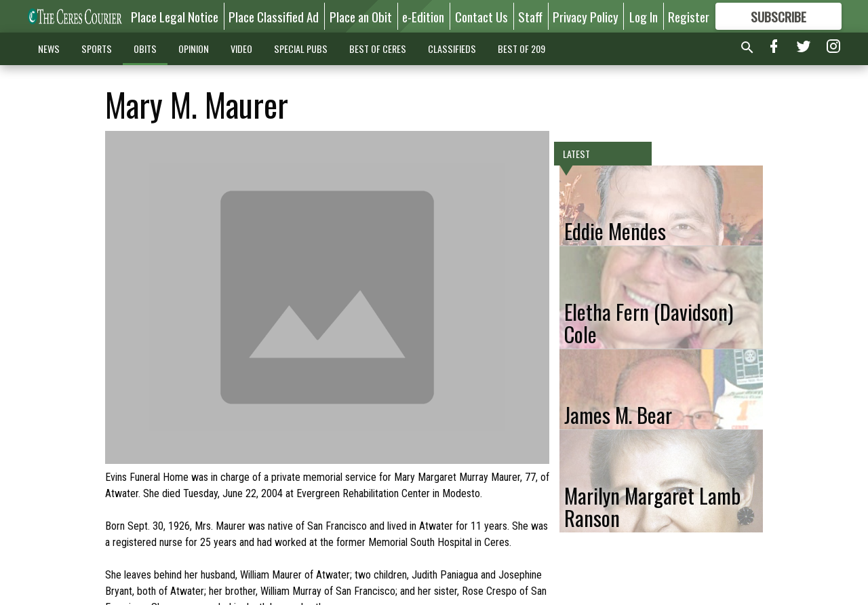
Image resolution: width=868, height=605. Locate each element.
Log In (644, 16)
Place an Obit (361, 16)
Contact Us (481, 16)
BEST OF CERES (378, 48)
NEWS (49, 48)
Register (689, 16)
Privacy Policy (586, 16)
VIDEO (241, 48)
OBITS (145, 48)
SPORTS (97, 48)
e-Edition (423, 16)
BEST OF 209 (521, 48)
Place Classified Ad (274, 16)
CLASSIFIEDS (452, 48)
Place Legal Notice (175, 16)
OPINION (194, 48)
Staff (530, 16)
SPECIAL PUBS (301, 48)
